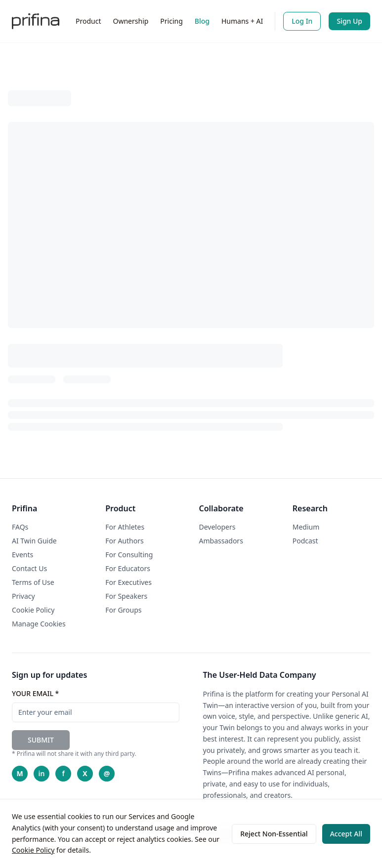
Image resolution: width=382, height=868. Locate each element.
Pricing (171, 21)
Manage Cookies (39, 624)
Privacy (23, 596)
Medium (306, 527)
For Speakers (126, 596)
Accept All (346, 834)
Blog (202, 21)
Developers (217, 527)
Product (88, 21)
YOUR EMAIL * (35, 693)
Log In (302, 21)
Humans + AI (242, 21)
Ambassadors (221, 541)
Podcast (305, 541)
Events (22, 555)
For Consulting (129, 555)
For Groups (123, 610)
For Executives (128, 582)
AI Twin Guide (34, 541)
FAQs (20, 527)
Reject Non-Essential (274, 834)
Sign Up (349, 21)
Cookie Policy (33, 850)
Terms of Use (33, 582)
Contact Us (29, 568)
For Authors (124, 541)
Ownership (131, 21)
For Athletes (125, 527)
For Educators (128, 568)
